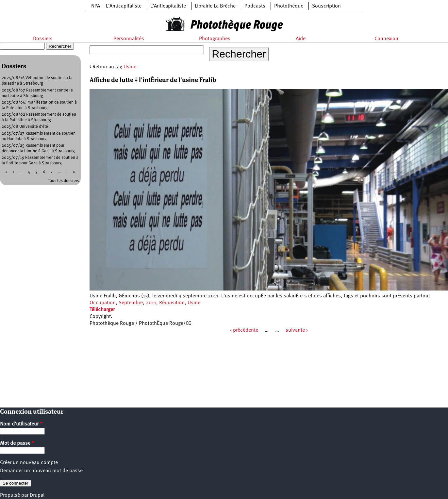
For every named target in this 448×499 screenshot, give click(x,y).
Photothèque (289, 6)
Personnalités (129, 39)
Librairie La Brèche (215, 6)
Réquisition (172, 303)
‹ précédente (244, 330)
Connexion (386, 39)
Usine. (131, 67)
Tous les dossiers (64, 181)
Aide (301, 39)
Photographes (215, 39)
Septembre (131, 303)
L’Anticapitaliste (168, 6)
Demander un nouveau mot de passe (41, 471)
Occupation (103, 303)
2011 (151, 303)
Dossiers (43, 39)
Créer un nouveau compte (29, 463)
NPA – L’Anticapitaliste (116, 6)
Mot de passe (17, 443)
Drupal (37, 495)
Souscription (326, 6)
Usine (194, 303)
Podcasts (255, 6)
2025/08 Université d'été (25, 127)
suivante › (297, 330)
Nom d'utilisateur (21, 424)
